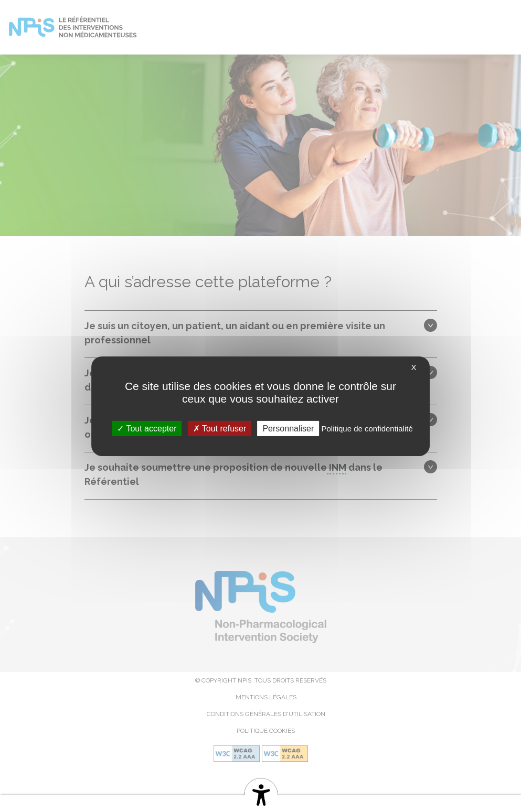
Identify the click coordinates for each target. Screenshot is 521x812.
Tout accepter (147, 428)
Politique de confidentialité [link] (367, 428)
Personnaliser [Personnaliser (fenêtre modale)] (288, 428)
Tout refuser (220, 428)
